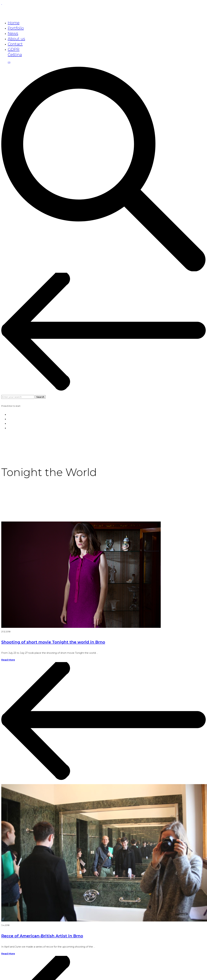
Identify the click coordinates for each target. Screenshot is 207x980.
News (13, 33)
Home (14, 23)
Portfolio (16, 28)
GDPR (14, 49)
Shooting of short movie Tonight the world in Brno (53, 642)
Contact (15, 44)
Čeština (15, 55)
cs (9, 62)
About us (16, 39)
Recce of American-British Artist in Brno (42, 936)
